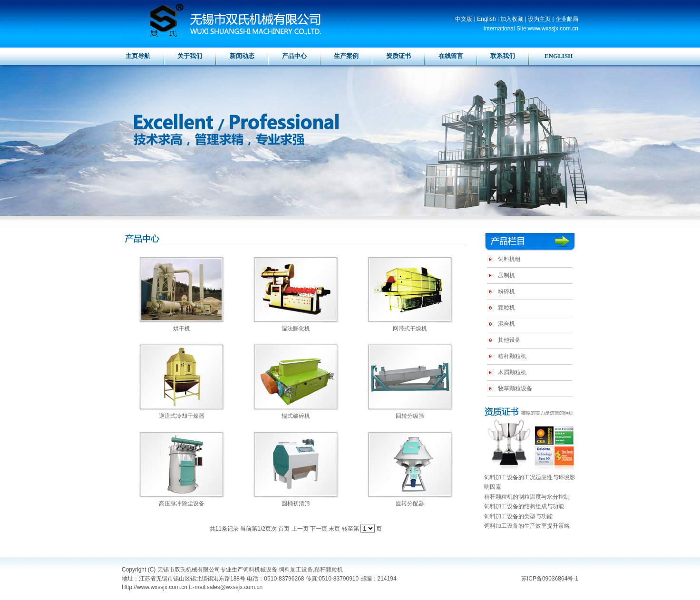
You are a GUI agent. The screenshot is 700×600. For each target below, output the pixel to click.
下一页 (319, 529)
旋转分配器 (410, 503)
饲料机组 (509, 259)
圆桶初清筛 (296, 503)
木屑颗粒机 (512, 372)
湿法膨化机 (296, 329)
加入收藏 (512, 19)
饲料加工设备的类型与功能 (518, 516)
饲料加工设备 (296, 570)
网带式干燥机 (410, 329)
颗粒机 (506, 308)
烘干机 (182, 329)
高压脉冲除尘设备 (182, 503)
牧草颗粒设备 (515, 388)
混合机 (506, 324)
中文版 (464, 19)
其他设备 (509, 340)
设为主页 (539, 19)
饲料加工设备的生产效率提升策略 (527, 526)
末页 (334, 529)
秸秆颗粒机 (512, 356)
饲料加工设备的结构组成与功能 (524, 506)
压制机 (506, 275)
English (486, 19)
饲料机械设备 (260, 570)
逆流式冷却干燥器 (182, 416)
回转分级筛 (410, 416)
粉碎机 (506, 291)
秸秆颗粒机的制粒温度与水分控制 (527, 497)
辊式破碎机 (296, 416)
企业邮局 (567, 19)
